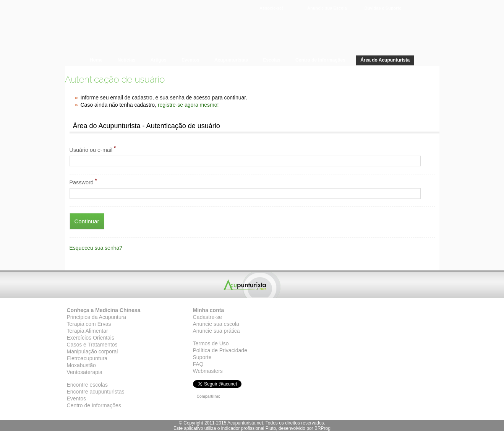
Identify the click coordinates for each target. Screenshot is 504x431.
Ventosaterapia (85, 372)
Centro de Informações (94, 405)
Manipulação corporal (92, 351)
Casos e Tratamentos (92, 345)
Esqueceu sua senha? (96, 248)
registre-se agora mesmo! (188, 105)
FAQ (198, 364)
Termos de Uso (211, 343)
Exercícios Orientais (91, 338)
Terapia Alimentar (88, 331)
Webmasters (208, 371)
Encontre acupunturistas (96, 392)
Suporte (202, 357)
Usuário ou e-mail (93, 149)
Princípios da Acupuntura (97, 317)
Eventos (77, 398)
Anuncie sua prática (216, 331)
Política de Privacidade (220, 350)
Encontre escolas (87, 385)
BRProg (322, 428)
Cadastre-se (207, 317)
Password (83, 182)
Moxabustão (81, 365)
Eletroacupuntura (87, 358)
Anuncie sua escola (216, 324)
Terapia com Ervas (89, 324)
